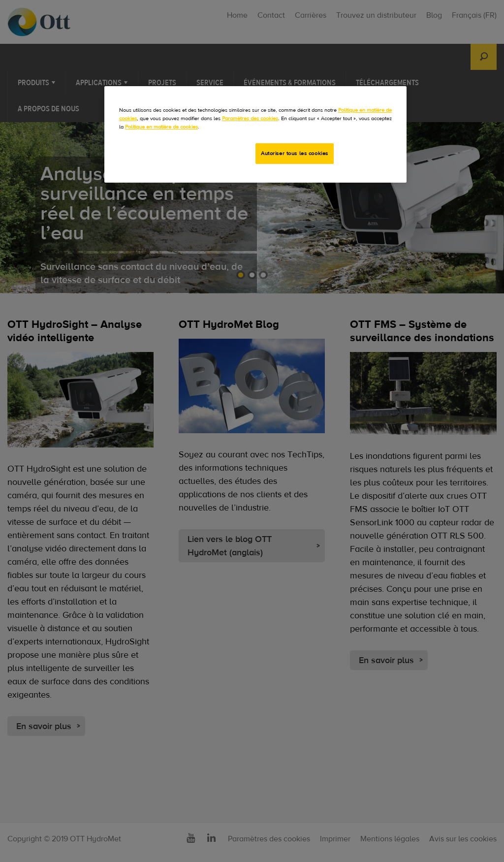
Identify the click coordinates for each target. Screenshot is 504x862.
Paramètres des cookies (250, 118)
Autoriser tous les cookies (295, 153)
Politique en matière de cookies (161, 127)
